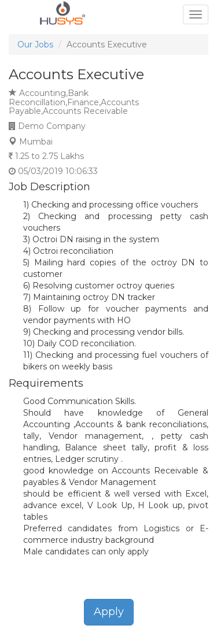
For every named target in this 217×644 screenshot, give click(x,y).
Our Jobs (35, 45)
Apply (109, 612)
